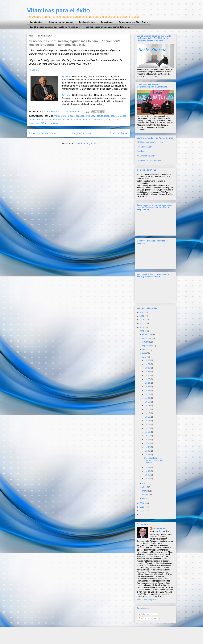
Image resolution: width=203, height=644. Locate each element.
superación (35, 123)
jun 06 (147, 451)
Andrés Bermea (61, 116)
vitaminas (53, 123)
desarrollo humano (85, 116)
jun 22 (147, 390)
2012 (142, 511)
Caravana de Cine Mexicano (149, 160)
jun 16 (147, 413)
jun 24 (147, 383)
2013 (142, 507)
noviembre (147, 338)
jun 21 (147, 394)
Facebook (141, 151)
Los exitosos (107, 22)
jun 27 (147, 372)
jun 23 (147, 387)
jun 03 (147, 471)
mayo (145, 483)
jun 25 (147, 379)
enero (145, 498)
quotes (107, 119)
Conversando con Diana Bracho (134, 22)
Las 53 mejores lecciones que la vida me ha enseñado (55, 27)
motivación (67, 119)
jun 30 (147, 360)
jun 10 (147, 436)
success (116, 119)
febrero (146, 495)
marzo (145, 491)
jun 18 (147, 406)
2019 (142, 316)
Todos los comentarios (149, 618)
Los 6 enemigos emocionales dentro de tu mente (108, 27)
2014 (142, 503)
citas (72, 116)
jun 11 (147, 432)
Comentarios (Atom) (86, 144)
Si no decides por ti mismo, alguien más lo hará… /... (154, 460)
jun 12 (147, 428)
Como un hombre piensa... (61, 22)
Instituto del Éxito (144, 147)
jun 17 (147, 409)
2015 (142, 331)
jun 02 (147, 475)
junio (145, 357)
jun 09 (147, 440)
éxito (98, 116)
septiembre (147, 346)
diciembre (147, 334)
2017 (142, 323)
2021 (142, 312)
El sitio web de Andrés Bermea (150, 142)
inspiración (46, 119)
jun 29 (147, 364)
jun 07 (147, 447)
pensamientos (81, 119)
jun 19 (147, 402)
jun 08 (147, 443)
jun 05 (147, 455)
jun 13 (147, 424)
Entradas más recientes (43, 133)
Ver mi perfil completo (146, 599)
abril (144, 487)
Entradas (144, 614)
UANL (44, 123)
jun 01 (147, 479)
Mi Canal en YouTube (146, 156)
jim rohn (57, 119)
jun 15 (147, 417)
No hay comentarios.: (72, 112)
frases (114, 116)
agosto (145, 349)
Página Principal (82, 133)
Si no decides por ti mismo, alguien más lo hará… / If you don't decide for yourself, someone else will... (75, 43)
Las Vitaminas (37, 22)
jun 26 (147, 375)
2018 (142, 320)
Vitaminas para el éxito (58, 10)
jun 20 (147, 398)
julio (144, 353)
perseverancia (96, 119)
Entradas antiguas (117, 133)
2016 (142, 327)
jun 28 (147, 368)
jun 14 (147, 421)
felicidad (105, 116)
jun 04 (147, 467)
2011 (142, 514)
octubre (146, 342)
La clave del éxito (87, 22)
